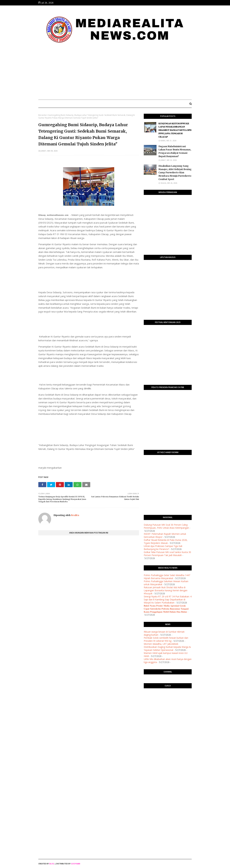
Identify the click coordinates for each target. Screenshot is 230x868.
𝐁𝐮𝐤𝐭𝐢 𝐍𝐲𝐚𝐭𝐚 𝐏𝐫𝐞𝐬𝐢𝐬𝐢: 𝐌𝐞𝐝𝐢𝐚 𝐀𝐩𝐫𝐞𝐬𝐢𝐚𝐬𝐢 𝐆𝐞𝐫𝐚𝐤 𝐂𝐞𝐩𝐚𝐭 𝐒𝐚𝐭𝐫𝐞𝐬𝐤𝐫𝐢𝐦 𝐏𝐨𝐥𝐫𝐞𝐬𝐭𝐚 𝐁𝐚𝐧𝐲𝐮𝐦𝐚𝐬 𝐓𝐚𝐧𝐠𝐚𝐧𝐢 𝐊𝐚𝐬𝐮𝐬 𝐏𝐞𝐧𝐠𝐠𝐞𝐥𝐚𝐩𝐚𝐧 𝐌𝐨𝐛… (166, 609)
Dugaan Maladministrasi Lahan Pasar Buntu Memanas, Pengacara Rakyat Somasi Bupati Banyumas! (175, 151)
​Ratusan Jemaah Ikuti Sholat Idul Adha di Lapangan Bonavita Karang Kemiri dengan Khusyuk (166, 590)
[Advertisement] (115, 73)
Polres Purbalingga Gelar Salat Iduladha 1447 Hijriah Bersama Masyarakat (167, 577)
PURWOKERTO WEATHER (168, 704)
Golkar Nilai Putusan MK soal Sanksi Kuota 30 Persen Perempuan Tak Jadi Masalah (167, 554)
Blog (52, 864)
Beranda (42, 115)
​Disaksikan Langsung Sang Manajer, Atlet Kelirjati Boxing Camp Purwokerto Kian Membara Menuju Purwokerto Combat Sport (175, 173)
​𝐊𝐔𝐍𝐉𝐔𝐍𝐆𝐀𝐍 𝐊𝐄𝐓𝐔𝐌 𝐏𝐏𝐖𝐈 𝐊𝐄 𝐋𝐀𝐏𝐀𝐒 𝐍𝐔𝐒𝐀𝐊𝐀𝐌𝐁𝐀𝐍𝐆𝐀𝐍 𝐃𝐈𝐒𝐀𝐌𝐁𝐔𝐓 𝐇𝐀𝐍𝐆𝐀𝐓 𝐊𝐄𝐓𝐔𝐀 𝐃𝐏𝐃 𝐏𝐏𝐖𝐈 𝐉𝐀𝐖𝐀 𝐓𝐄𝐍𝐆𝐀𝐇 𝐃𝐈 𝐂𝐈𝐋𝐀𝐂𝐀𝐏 (175, 130)
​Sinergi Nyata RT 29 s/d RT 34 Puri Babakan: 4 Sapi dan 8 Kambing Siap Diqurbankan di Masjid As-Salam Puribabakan (168, 600)
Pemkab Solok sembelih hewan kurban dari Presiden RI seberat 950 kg (166, 639)
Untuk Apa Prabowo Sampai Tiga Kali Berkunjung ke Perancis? (163, 548)
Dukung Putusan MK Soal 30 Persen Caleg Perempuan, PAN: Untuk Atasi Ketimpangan (166, 526)
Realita (75, 515)
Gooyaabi (76, 864)
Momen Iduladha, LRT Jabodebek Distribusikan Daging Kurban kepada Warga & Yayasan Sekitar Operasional (167, 647)
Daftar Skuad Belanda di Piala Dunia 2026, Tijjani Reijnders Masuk (166, 541)
